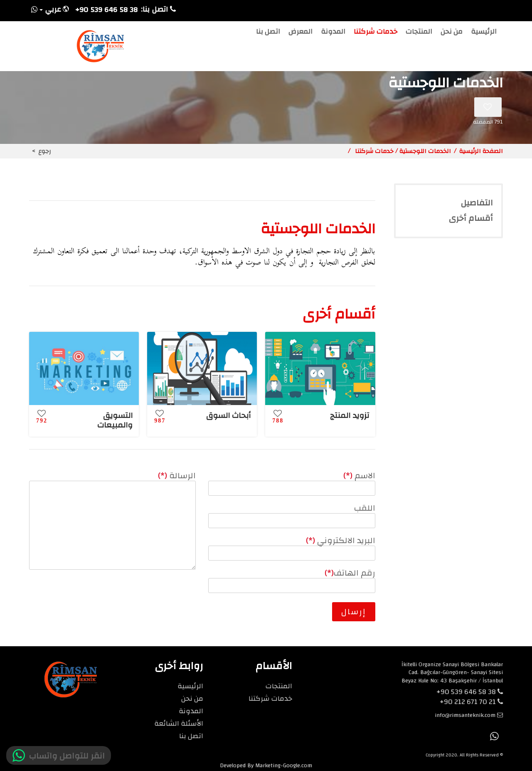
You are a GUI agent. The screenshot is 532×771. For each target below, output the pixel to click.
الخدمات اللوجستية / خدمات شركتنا (402, 151)
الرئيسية (484, 33)
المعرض (300, 33)
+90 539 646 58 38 (470, 692)
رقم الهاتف (350, 573)
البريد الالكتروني (341, 540)
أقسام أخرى (471, 218)
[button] (54, 11)
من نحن (452, 33)
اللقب (365, 508)
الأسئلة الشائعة (179, 723)
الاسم (359, 476)
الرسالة (177, 476)
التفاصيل (477, 203)
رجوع (45, 151)
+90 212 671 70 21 (471, 702)
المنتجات (419, 33)
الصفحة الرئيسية (481, 151)
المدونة (333, 33)
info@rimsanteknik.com (465, 715)
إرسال (354, 612)
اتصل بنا (268, 33)
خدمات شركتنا (376, 33)
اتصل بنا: (158, 10)
